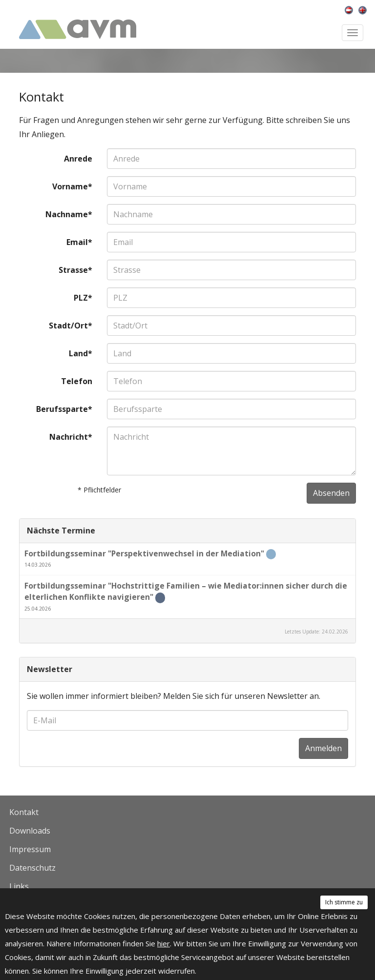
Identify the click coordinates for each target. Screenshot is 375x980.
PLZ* (83, 298)
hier (164, 943)
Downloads (30, 831)
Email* (79, 242)
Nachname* (69, 214)
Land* (81, 353)
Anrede (78, 159)
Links (19, 886)
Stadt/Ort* (71, 326)
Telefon (77, 381)
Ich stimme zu (344, 902)
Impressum (30, 849)
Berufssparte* (64, 409)
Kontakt (24, 812)
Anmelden (323, 748)
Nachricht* (71, 437)
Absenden (331, 493)
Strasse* (75, 270)
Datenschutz (32, 868)
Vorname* (72, 186)
